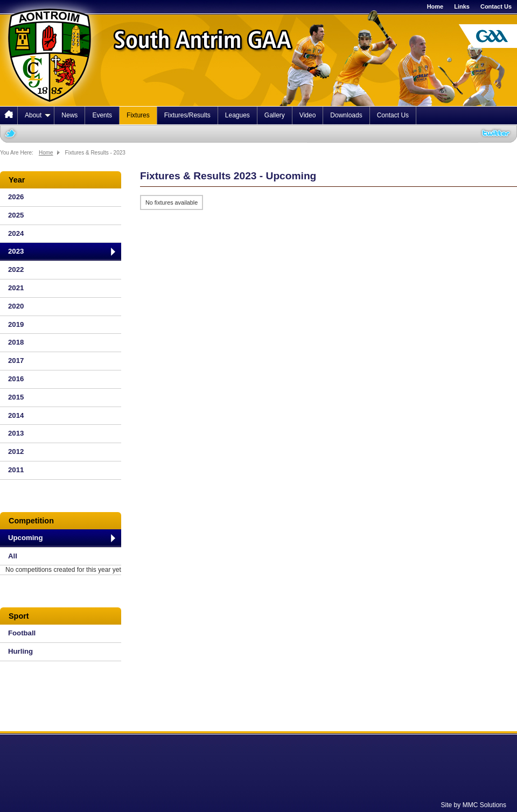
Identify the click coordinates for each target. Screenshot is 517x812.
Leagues (237, 115)
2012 (16, 451)
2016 (16, 379)
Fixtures (138, 115)
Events (102, 115)
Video (308, 115)
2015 (16, 397)
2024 (16, 233)
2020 (16, 306)
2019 (16, 324)
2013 (16, 433)
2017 (16, 360)
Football (22, 633)
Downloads (346, 115)
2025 (16, 215)
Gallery (275, 115)
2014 (16, 415)
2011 (16, 470)
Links (462, 6)
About (38, 115)
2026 (16, 197)
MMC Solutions (484, 805)
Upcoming (25, 538)
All (13, 556)
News (69, 115)
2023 (16, 251)
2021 (16, 288)
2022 (16, 269)
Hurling (20, 651)
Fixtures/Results (187, 115)
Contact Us (496, 6)
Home (435, 6)
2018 (16, 342)
